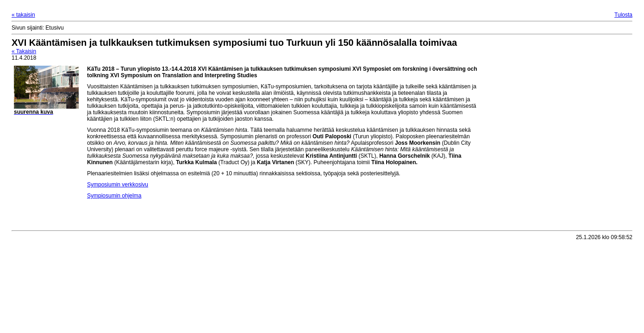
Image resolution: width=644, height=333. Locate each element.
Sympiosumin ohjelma (114, 196)
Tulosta (623, 15)
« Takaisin (24, 51)
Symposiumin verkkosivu (118, 185)
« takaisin (23, 15)
